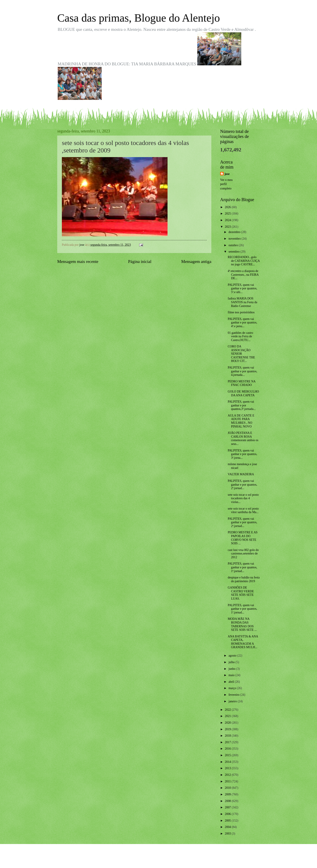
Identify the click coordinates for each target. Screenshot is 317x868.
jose (227, 174)
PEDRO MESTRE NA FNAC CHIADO (241, 383)
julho (232, 662)
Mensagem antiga (196, 262)
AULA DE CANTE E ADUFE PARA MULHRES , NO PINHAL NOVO (241, 421)
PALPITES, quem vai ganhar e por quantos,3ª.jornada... (242, 405)
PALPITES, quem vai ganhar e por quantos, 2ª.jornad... (242, 484)
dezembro (235, 232)
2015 (228, 755)
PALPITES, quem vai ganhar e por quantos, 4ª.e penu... (242, 323)
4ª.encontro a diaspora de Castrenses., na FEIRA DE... (243, 275)
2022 (228, 710)
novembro (235, 239)
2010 (228, 788)
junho (232, 669)
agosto (233, 656)
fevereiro (234, 695)
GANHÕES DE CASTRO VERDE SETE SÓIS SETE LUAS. (241, 593)
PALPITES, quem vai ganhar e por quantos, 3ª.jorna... (242, 454)
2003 (228, 834)
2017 (228, 742)
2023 (228, 227)
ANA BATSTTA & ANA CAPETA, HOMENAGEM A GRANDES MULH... (243, 642)
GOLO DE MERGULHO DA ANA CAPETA (243, 393)
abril (232, 682)
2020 (228, 723)
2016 (228, 749)
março (233, 688)
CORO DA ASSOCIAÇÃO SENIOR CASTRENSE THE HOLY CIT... (241, 354)
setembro (234, 252)
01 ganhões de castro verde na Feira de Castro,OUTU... (240, 336)
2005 (228, 821)
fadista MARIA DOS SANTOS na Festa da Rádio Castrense (242, 302)
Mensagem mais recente (78, 262)
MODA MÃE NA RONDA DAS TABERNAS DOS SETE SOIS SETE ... (242, 624)
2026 (228, 207)
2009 (228, 794)
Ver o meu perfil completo (226, 184)
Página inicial (140, 262)
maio (232, 675)
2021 (228, 716)
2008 (228, 801)
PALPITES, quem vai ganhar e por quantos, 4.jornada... (242, 371)
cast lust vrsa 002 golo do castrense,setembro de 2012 (243, 554)
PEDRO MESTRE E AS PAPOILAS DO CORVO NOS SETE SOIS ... (242, 538)
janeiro (233, 701)
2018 (228, 736)
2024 (228, 220)
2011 (228, 781)
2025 (228, 214)
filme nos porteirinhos (241, 312)
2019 (228, 729)
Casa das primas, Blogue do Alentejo (139, 18)
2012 (228, 775)
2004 (228, 827)
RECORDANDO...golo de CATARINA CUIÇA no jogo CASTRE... (244, 261)
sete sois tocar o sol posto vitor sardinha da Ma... (243, 510)
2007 (228, 807)
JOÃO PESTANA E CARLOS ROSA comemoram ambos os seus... (243, 438)
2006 (228, 814)
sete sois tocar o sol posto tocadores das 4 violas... (243, 498)
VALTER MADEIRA (241, 474)
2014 (228, 762)
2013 (228, 768)
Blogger (183, 859)
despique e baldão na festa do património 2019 (244, 579)
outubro (234, 245)
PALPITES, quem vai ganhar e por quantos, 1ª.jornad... (242, 567)
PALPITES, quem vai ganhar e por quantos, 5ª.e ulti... (242, 288)
